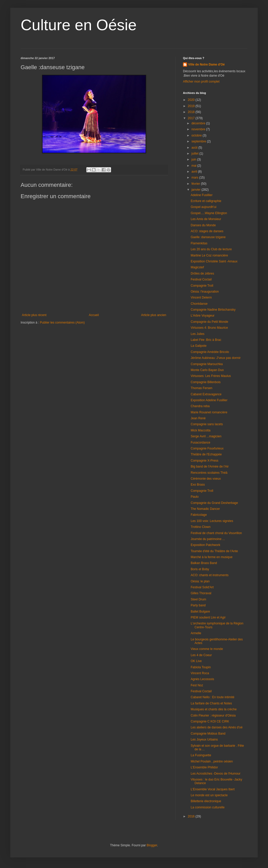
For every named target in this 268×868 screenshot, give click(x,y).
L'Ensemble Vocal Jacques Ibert (213, 789)
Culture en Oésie (79, 25)
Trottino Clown (201, 527)
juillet (195, 154)
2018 (192, 112)
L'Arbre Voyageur (203, 316)
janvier (196, 190)
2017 (192, 118)
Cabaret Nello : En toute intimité (212, 697)
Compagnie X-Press (204, 461)
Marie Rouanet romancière (209, 412)
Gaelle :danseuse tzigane (208, 237)
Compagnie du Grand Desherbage (214, 503)
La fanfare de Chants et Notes (211, 703)
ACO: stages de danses (207, 231)
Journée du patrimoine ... (208, 539)
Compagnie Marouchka (207, 364)
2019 (192, 106)
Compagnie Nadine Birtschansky (213, 310)
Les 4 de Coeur (201, 655)
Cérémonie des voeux (206, 479)
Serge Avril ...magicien (206, 436)
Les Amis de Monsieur (206, 219)
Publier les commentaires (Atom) (62, 323)
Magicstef (197, 267)
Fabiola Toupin (201, 667)
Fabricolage (199, 515)
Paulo (195, 497)
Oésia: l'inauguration (205, 292)
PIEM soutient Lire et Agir (208, 617)
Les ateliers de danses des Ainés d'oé (217, 727)
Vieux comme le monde (207, 649)
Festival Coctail (201, 279)
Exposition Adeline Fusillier (209, 400)
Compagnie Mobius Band (208, 734)
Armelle (196, 633)
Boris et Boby (200, 569)
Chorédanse (199, 304)
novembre (199, 129)
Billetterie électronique (206, 801)
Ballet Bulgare (200, 612)
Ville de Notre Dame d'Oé (206, 65)
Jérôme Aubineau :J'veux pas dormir (216, 358)
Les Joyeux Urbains (204, 740)
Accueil (94, 315)
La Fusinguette (201, 755)
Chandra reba (200, 406)
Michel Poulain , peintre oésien (212, 761)
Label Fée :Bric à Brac (206, 340)
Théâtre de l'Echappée (206, 454)
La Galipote (199, 346)
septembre (199, 141)
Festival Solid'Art (202, 587)
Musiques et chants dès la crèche (214, 709)
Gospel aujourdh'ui (204, 207)
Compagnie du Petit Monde (209, 322)
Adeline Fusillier (202, 195)
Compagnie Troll (202, 286)
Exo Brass (198, 485)
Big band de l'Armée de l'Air (210, 467)
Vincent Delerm (201, 298)
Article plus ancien (154, 315)
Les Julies (198, 334)
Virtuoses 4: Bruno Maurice (209, 328)
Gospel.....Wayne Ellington (209, 213)
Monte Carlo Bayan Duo (207, 370)
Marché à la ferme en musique (212, 557)
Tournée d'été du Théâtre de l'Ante (214, 551)
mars (195, 178)
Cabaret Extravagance (206, 394)
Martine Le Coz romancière (209, 255)
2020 (192, 100)
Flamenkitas (199, 243)
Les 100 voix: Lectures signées (212, 521)
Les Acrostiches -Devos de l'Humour (216, 774)
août (195, 148)
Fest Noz (197, 685)
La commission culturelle (208, 807)
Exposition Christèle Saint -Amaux (214, 261)
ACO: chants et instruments (210, 575)
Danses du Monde (203, 225)
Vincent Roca (200, 673)
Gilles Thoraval (201, 593)
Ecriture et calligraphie (206, 201)
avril (195, 172)
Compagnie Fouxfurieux (207, 448)
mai (194, 166)
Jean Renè (198, 418)
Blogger (152, 845)
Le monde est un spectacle (209, 795)
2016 (192, 816)
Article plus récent (34, 315)
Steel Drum (198, 599)
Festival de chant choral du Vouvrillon (216, 533)
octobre (197, 135)
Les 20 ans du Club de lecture (211, 249)
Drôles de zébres (202, 274)
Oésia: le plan (200, 581)
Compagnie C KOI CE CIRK (210, 721)
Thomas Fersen (202, 388)
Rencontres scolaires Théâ (209, 473)
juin (194, 159)
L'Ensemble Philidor (204, 767)
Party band (198, 605)
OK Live (196, 661)
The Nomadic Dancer (205, 509)
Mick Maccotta (201, 430)
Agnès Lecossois (202, 679)
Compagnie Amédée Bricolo (210, 352)
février (196, 184)
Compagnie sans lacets (207, 424)
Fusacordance (200, 443)
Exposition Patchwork (206, 545)
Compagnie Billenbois (206, 382)
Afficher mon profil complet (201, 82)
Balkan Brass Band (204, 563)
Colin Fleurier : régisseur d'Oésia (213, 716)
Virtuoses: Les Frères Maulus (211, 376)
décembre (199, 123)
